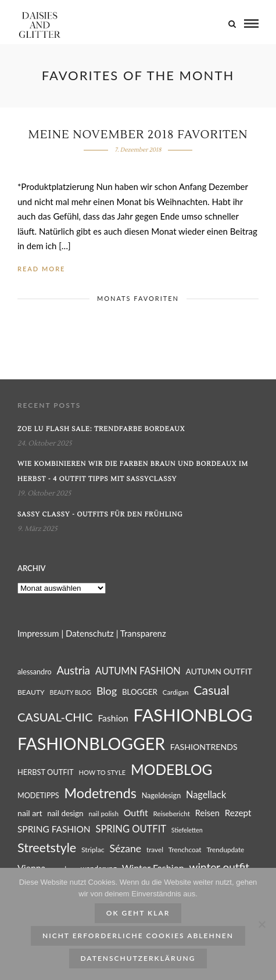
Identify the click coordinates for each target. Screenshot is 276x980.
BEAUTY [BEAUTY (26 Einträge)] (31, 692)
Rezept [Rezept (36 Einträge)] (238, 813)
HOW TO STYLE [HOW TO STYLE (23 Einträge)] (103, 772)
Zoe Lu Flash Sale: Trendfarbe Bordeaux (101, 429)
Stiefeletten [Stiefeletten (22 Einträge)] (187, 830)
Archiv (31, 568)
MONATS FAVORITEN (138, 298)
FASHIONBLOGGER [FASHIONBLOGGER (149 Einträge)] (91, 744)
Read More (41, 269)
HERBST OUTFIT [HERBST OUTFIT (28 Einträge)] (46, 772)
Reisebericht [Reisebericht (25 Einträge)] (172, 814)
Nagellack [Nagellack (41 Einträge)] (206, 794)
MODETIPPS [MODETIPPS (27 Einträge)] (38, 796)
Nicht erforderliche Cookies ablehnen (138, 936)
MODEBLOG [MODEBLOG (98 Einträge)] (172, 769)
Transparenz (143, 633)
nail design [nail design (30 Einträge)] (65, 813)
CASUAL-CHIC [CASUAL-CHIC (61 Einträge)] (55, 717)
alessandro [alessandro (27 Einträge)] (35, 672)
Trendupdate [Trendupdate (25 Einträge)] (225, 850)
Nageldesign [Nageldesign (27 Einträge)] (162, 796)
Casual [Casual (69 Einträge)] (212, 690)
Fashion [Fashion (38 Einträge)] (113, 718)
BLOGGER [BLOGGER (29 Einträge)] (140, 692)
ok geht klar (138, 913)
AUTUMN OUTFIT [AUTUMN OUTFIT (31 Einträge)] (219, 671)
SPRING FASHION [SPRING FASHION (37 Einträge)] (54, 829)
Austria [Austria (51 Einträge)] (74, 670)
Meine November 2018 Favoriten (138, 135)
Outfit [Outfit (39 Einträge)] (136, 812)
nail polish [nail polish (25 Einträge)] (103, 814)
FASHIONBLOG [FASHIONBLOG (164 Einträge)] (193, 715)
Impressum (38, 633)
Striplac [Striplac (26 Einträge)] (93, 850)
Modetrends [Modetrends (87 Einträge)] (100, 793)
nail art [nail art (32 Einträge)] (30, 813)
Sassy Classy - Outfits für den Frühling (100, 514)
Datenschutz (90, 633)
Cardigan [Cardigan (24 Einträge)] (176, 692)
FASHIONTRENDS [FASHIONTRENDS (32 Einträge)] (204, 747)
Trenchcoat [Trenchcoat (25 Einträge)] (185, 850)
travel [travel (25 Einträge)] (155, 850)
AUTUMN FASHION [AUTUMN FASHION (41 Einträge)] (138, 671)
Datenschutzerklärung (138, 958)
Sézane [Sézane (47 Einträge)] (125, 848)
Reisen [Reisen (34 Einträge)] (207, 813)
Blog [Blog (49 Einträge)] (107, 691)
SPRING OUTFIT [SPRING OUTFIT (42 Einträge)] (131, 829)
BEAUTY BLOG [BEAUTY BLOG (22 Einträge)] (71, 692)
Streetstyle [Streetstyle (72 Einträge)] (47, 848)
